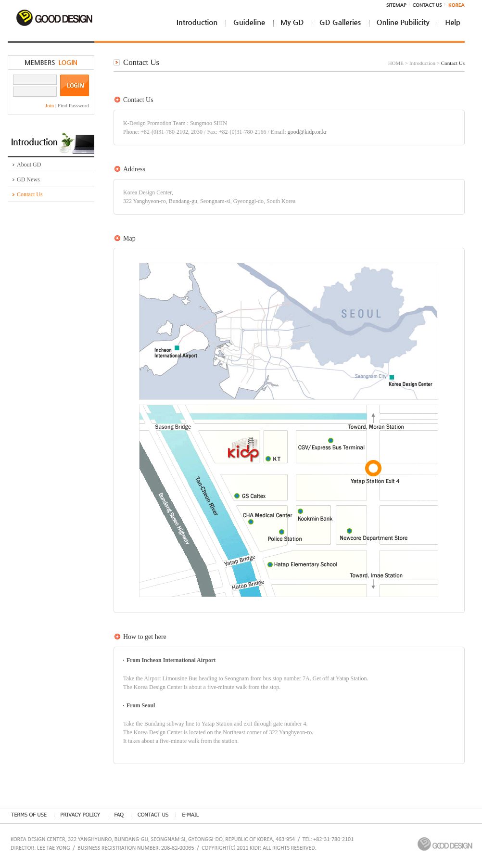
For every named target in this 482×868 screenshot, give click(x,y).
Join (50, 105)
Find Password (73, 105)
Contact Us (30, 194)
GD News (28, 179)
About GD (29, 165)
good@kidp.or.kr (307, 132)
